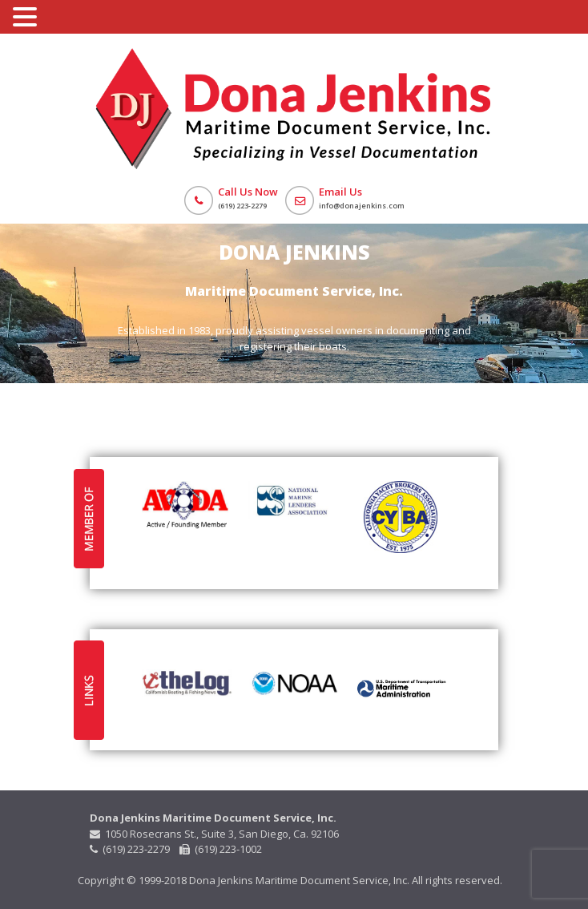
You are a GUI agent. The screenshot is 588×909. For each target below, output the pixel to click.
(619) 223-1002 (221, 849)
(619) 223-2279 (131, 849)
